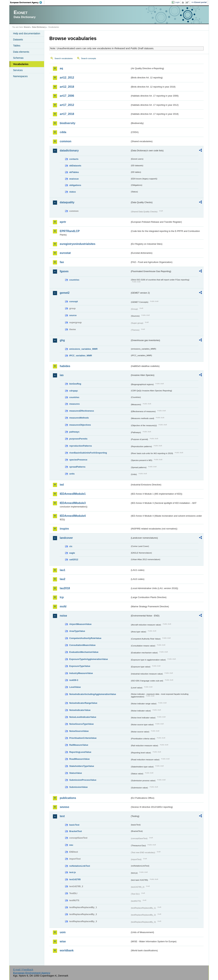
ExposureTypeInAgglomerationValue (89, 659)
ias (62, 375)
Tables (17, 46)
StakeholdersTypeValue (82, 766)
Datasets (18, 40)
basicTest (74, 825)
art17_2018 (67, 114)
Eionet (27, 27)
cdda (63, 132)
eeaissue (74, 179)
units (72, 474)
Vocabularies (21, 64)
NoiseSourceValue (79, 731)
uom (63, 932)
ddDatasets (75, 166)
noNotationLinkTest (80, 866)
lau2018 (65, 588)
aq (61, 68)
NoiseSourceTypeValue (82, 724)
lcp (62, 597)
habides (65, 366)
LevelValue (75, 687)
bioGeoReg (75, 384)
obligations (75, 185)
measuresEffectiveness (82, 411)
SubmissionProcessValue (83, 780)
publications (68, 798)
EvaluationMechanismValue (84, 652)
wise (63, 941)
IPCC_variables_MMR (81, 356)
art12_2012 (67, 78)
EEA (27, 2)
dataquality (67, 202)
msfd (63, 606)
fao (62, 262)
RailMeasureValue (79, 745)
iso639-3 (74, 680)
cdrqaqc (74, 391)
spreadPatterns (77, 467)
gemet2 (65, 293)
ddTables (74, 172)
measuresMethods (79, 418)
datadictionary (69, 151)
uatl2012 (74, 559)
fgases (64, 271)
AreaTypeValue (77, 631)
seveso (65, 807)
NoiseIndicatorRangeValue (83, 703)
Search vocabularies (64, 58)
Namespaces (20, 76)
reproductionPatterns (81, 446)
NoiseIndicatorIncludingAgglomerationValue (93, 694)
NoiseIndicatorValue (80, 710)
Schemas (18, 58)
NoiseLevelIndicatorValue (83, 717)
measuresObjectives (80, 425)
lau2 (63, 579)
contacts (74, 159)
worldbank (67, 950)
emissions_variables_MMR (84, 349)
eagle (72, 553)
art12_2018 (67, 87)
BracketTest (76, 831)
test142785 (75, 879)
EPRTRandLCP (70, 231)
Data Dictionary (39, 27)
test (62, 816)
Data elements (21, 52)
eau (71, 845)
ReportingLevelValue (80, 752)
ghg (62, 340)
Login (177, 2)
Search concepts (89, 58)
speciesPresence (78, 460)
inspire (64, 529)
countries (74, 280)
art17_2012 (67, 105)
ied (62, 485)
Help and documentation (27, 33)
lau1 (63, 570)
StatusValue (76, 773)
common (66, 141)
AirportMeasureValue (80, 624)
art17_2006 (67, 96)
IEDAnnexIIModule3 (73, 503)
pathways (74, 432)
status (73, 192)
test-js (73, 872)
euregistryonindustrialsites (78, 244)
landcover (66, 538)
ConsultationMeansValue (82, 645)
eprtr (63, 222)
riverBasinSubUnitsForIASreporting (88, 453)
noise (63, 616)
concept (74, 301)
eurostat (65, 253)
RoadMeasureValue (80, 759)
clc (71, 546)
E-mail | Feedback (23, 970)
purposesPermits (78, 439)
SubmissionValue (79, 787)
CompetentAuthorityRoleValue (85, 638)
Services (18, 70)
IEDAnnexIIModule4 (73, 516)
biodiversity (68, 123)
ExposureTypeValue (80, 666)
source (73, 315)
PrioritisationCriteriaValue (83, 738)
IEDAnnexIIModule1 (73, 494)
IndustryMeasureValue (81, 673)
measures (75, 404)
